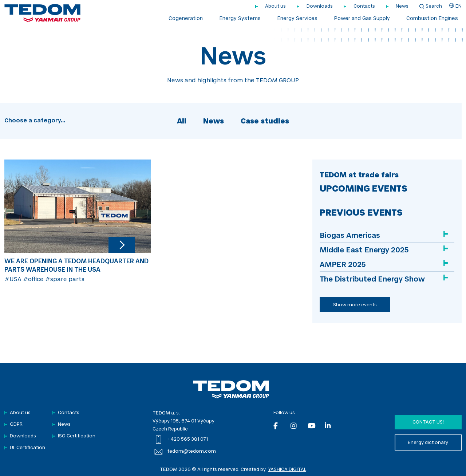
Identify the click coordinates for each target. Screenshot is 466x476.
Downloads (320, 6)
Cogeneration (186, 19)
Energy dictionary (428, 443)
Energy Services (297, 19)
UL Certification (27, 448)
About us (275, 6)
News (402, 6)
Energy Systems (240, 19)
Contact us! (428, 422)
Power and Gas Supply (362, 19)
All (182, 122)
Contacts (364, 6)
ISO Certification (77, 436)
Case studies (265, 122)
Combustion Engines (432, 19)
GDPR (16, 424)
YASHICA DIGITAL (287, 470)
